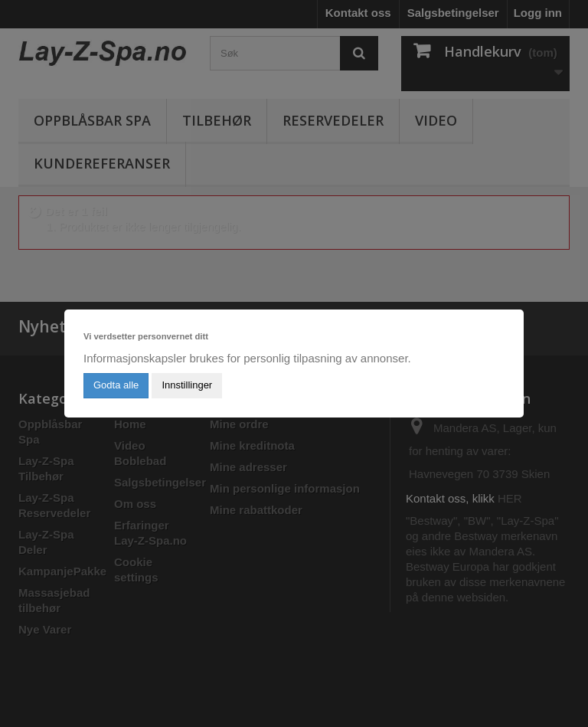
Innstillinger (187, 385)
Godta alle (116, 385)
